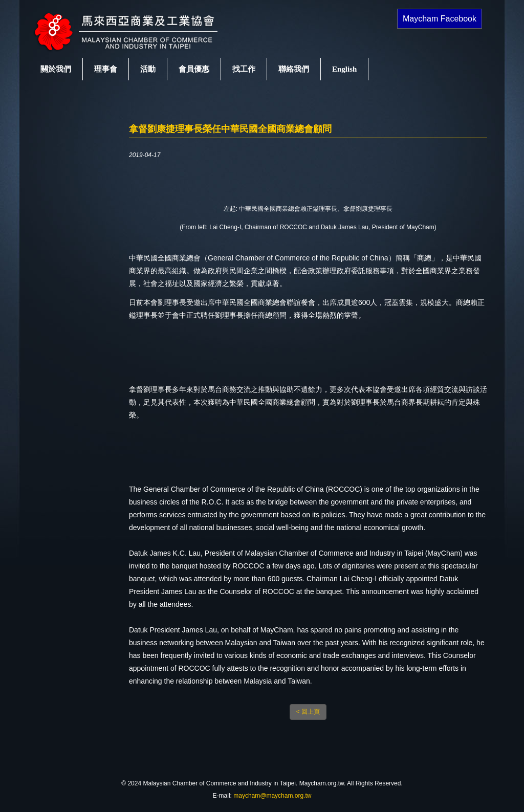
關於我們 (56, 69)
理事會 (106, 69)
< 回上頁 (308, 712)
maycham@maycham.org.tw (272, 796)
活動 (148, 69)
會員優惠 (194, 69)
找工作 (244, 69)
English (344, 69)
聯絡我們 (294, 69)
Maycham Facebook (440, 19)
